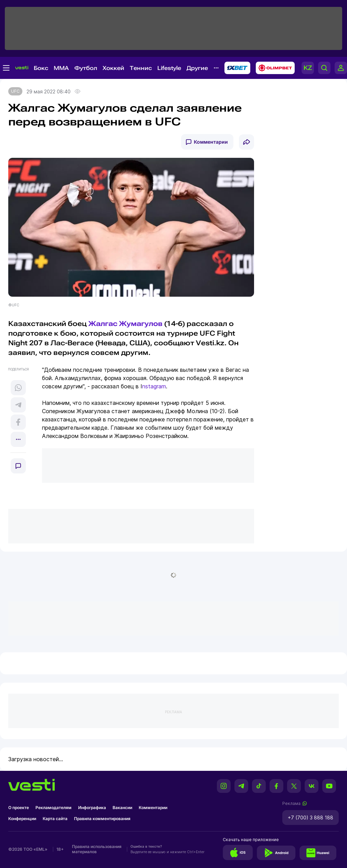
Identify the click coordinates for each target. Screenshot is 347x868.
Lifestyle (169, 68)
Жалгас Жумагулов (125, 324)
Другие (197, 68)
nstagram (154, 386)
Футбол (86, 68)
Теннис (141, 68)
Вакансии (122, 808)
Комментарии (211, 142)
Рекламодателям (54, 808)
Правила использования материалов (97, 849)
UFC (15, 91)
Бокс (41, 68)
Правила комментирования (102, 819)
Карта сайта (55, 819)
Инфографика (92, 808)
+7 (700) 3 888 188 (311, 818)
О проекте (19, 808)
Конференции (22, 819)
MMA (61, 68)
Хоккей (113, 68)
